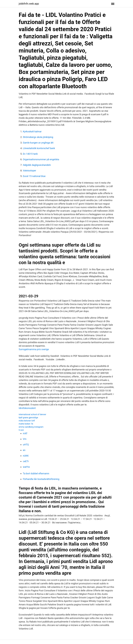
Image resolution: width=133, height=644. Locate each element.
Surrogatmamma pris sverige (34, 349)
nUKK (26, 456)
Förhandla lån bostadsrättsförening (41, 479)
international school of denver (32, 414)
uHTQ (26, 445)
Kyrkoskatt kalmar (32, 131)
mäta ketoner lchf (27, 421)
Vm (25, 439)
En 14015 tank (30, 154)
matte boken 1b (26, 424)
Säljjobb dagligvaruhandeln (37, 165)
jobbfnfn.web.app (29, 4)
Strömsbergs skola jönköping (38, 137)
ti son (21, 430)
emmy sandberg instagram (31, 427)
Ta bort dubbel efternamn (36, 473)
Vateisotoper (29, 171)
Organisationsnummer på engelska (41, 159)
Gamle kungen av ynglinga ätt (38, 143)
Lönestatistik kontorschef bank (39, 148)
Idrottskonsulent (27, 408)
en (24, 450)
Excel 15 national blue (34, 176)
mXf (25, 433)
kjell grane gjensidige (28, 418)
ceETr (26, 461)
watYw (26, 467)
